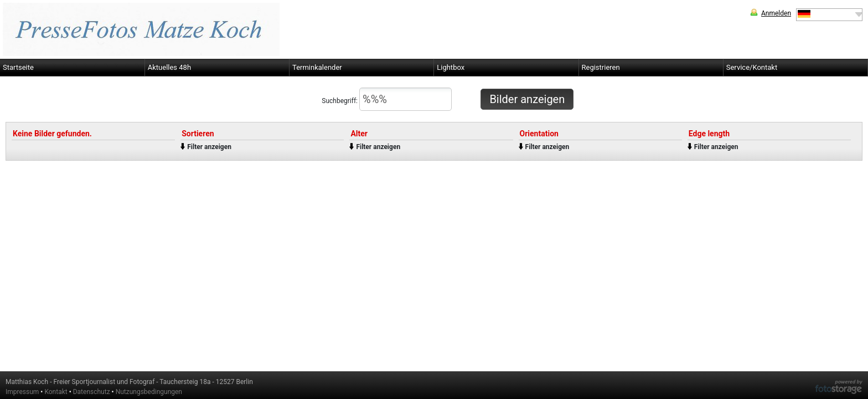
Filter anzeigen (209, 147)
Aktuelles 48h (169, 67)
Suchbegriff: (387, 99)
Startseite (18, 67)
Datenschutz (92, 392)
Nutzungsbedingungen (149, 392)
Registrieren (601, 67)
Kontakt (56, 392)
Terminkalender (317, 67)
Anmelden (776, 13)
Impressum (22, 392)
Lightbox (451, 67)
